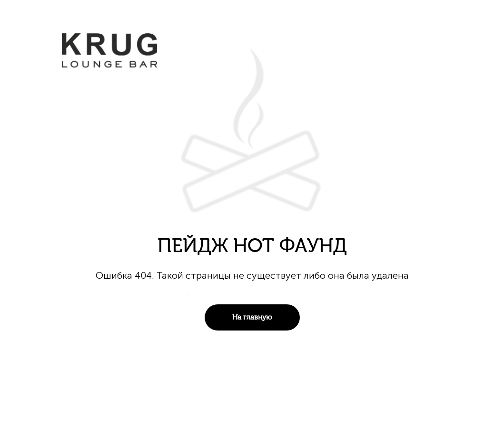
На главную (252, 317)
